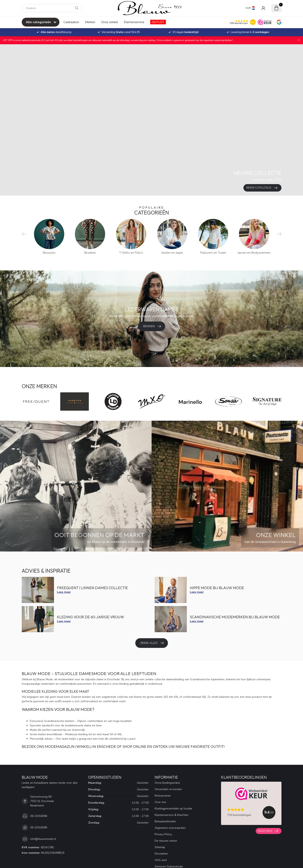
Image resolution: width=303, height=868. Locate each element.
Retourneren (163, 796)
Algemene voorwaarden (170, 828)
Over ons (160, 802)
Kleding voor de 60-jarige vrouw (90, 617)
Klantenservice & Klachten (172, 815)
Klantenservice (134, 22)
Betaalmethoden (165, 821)
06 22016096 (39, 816)
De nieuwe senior (166, 841)
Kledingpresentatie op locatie (173, 809)
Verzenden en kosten (168, 789)
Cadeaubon (71, 22)
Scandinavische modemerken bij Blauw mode (235, 617)
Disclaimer (161, 854)
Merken (90, 22)
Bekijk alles (152, 643)
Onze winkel (110, 22)
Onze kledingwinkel (167, 783)
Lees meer (64, 592)
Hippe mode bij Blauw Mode (217, 588)
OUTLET (158, 22)
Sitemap (160, 847)
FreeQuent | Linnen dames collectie (92, 588)
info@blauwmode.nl (43, 839)
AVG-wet (161, 860)
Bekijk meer (268, 831)
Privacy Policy (163, 834)
